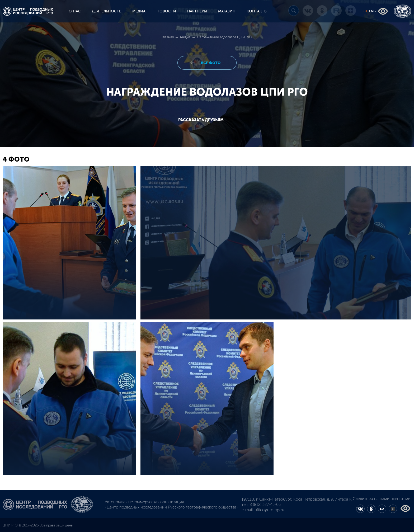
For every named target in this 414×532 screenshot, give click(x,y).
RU (365, 11)
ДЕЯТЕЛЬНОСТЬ (107, 11)
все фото (210, 63)
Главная (168, 37)
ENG (372, 11)
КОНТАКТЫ (257, 11)
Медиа (186, 37)
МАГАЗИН (227, 11)
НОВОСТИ (166, 11)
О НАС (75, 11)
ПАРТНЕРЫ (197, 11)
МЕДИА (139, 11)
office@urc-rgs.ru (269, 510)
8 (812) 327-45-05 (265, 505)
